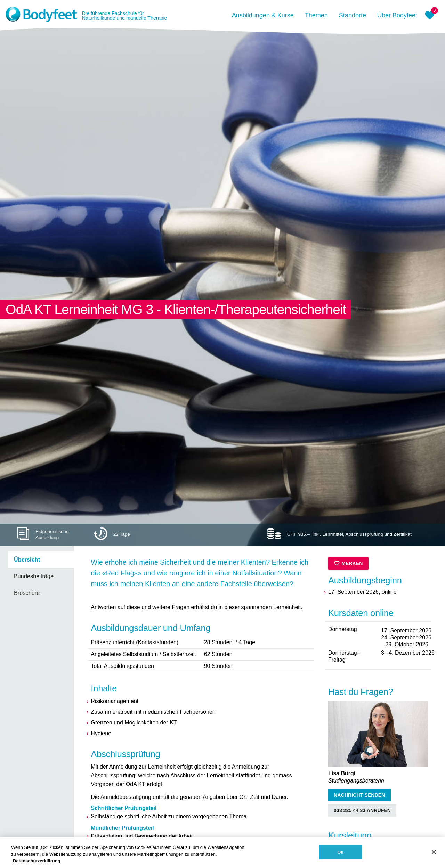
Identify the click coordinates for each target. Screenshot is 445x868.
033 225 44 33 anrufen (362, 810)
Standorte (353, 15)
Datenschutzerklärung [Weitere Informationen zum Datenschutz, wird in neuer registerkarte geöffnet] (37, 864)
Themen (316, 15)
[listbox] (37, 576)
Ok (340, 855)
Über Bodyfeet (397, 15)
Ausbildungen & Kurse (263, 15)
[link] (41, 560)
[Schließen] (434, 854)
